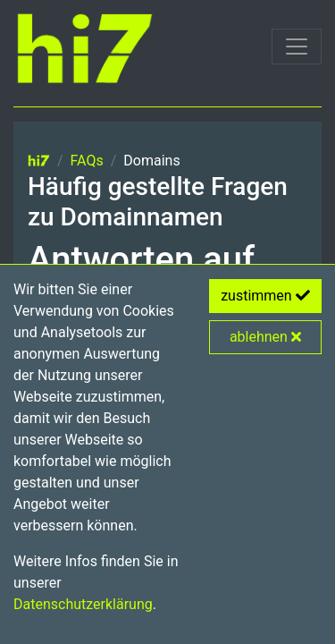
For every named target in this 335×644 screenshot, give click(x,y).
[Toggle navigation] (297, 47)
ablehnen (265, 337)
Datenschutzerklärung (83, 604)
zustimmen (265, 296)
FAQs (87, 161)
